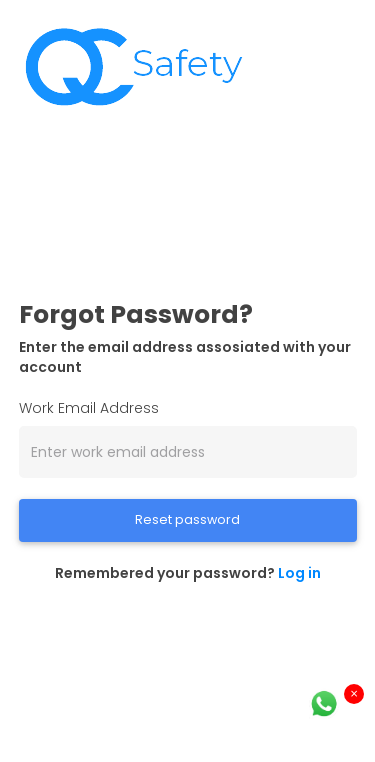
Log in (299, 573)
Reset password (187, 519)
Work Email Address (89, 408)
